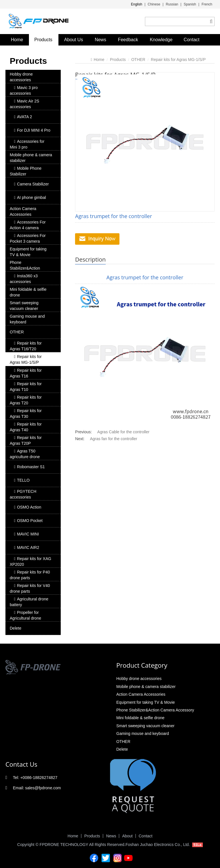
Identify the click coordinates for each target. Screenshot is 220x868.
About (127, 836)
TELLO (22, 480)
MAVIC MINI (26, 534)
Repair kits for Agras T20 (26, 400)
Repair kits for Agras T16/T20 (26, 346)
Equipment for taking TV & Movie (28, 252)
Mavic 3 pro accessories (24, 90)
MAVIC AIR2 (27, 547)
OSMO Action (28, 507)
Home (17, 40)
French (207, 4)
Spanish (190, 4)
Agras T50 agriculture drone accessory (25, 457)
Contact (191, 40)
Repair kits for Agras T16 (26, 373)
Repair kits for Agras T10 (26, 387)
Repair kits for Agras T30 (26, 414)
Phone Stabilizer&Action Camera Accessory (26, 268)
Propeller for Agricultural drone (25, 615)
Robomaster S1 (29, 467)
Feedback (128, 40)
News (101, 40)
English (136, 4)
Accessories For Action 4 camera (28, 225)
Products (43, 40)
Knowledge (161, 40)
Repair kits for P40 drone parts (30, 575)
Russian (172, 4)
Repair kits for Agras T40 (26, 427)
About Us (74, 40)
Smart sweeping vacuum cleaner (24, 306)
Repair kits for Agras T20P (26, 440)
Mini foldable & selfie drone (28, 292)
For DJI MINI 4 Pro (32, 130)
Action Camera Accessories (23, 211)
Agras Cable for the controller (123, 432)
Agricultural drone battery (29, 602)
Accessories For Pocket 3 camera (28, 238)
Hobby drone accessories (21, 77)
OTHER (17, 332)
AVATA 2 (23, 117)
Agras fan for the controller (114, 439)
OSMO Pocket (28, 521)
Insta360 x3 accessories (24, 279)
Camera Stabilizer (31, 184)
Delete (15, 628)
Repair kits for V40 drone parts (30, 588)
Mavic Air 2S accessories (24, 104)
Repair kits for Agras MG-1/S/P (26, 359)
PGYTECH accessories (23, 494)
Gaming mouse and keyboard (27, 319)
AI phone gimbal (30, 197)
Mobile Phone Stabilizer (26, 171)
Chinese (154, 4)
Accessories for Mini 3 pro (27, 144)
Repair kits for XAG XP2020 (31, 561)
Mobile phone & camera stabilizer (31, 158)
